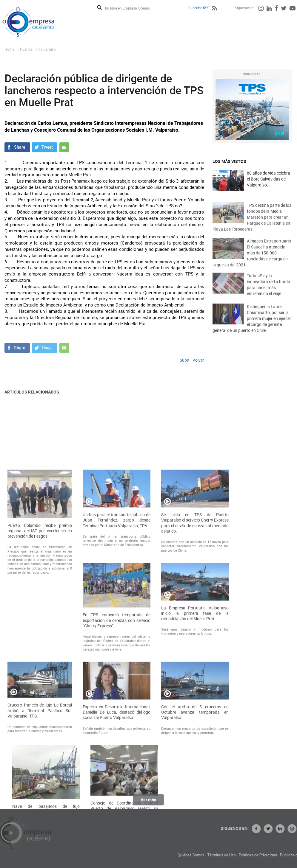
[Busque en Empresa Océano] (131, 8)
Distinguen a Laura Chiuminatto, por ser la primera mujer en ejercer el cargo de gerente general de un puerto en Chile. (252, 327)
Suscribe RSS (199, 8)
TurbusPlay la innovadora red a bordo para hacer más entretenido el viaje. (268, 291)
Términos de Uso (260, 855)
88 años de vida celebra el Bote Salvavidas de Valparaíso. (268, 179)
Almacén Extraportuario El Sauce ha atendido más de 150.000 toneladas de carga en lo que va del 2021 (252, 261)
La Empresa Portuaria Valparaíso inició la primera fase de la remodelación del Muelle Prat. (195, 718)
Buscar (99, 7)
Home (9, 49)
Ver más (148, 803)
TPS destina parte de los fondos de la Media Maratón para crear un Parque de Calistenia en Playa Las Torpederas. (252, 225)
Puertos (26, 49)
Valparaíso (47, 49)
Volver (198, 360)
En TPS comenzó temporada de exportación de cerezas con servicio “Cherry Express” (116, 725)
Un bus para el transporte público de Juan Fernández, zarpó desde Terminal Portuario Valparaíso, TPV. (116, 625)
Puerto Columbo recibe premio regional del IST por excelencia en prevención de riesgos (40, 636)
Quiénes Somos (229, 855)
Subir (184, 360)
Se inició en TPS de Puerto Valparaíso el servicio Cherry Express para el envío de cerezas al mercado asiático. (195, 628)
